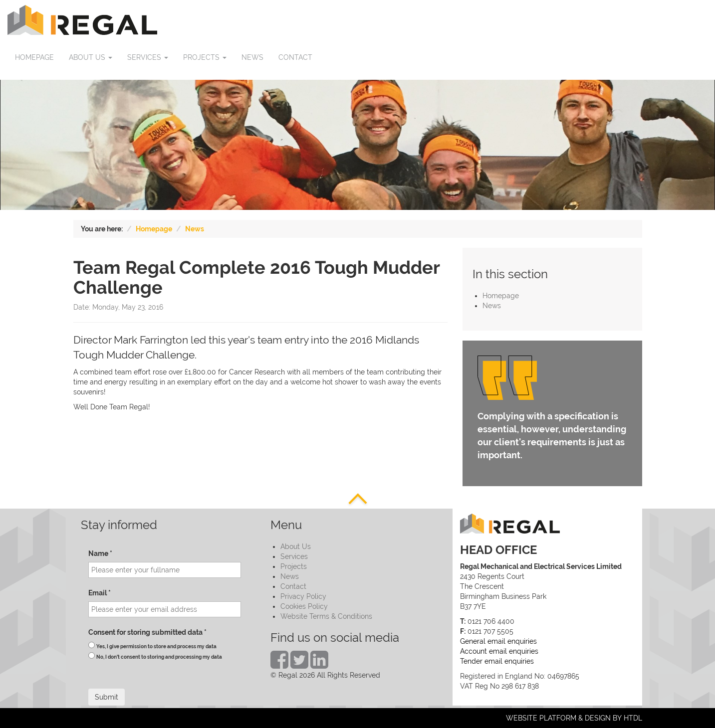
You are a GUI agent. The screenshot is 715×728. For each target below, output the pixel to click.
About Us (296, 546)
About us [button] (91, 57)
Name (100, 553)
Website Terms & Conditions (326, 616)
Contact (293, 586)
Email (100, 593)
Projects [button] (205, 57)
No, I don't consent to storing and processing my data (159, 657)
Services (294, 556)
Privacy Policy (303, 596)
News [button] (252, 57)
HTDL (633, 718)
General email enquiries (498, 641)
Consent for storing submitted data (147, 632)
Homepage (154, 229)
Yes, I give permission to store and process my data (156, 646)
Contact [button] (295, 57)
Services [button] (148, 57)
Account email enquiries (499, 651)
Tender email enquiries (497, 661)
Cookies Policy (304, 606)
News (195, 229)
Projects (294, 566)
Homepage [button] (34, 57)
